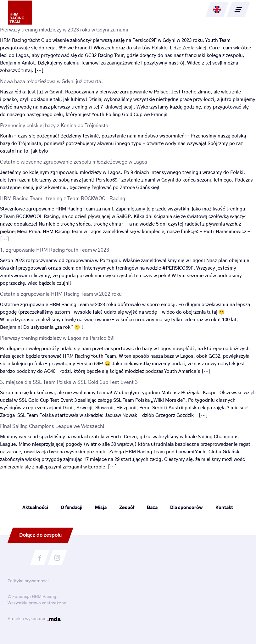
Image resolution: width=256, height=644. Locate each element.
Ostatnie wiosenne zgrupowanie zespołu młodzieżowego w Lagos (74, 162)
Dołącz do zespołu (40, 535)
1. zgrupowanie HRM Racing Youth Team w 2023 (55, 250)
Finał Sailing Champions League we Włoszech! (52, 426)
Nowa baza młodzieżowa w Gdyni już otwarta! (51, 81)
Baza (152, 508)
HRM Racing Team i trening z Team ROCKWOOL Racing (63, 199)
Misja (101, 508)
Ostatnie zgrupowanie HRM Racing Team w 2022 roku (61, 294)
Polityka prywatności (28, 581)
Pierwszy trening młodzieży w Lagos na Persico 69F (58, 338)
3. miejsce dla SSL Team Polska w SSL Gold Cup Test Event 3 (69, 382)
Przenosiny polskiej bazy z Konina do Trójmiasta (54, 126)
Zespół (127, 508)
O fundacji (72, 508)
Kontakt (224, 508)
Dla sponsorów (186, 508)
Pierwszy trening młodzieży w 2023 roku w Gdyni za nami (64, 30)
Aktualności (35, 508)
